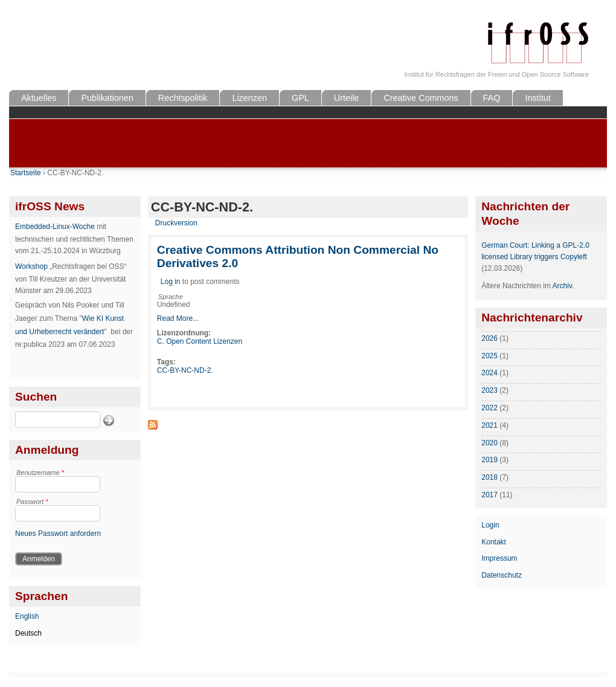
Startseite (26, 173)
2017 (489, 495)
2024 (489, 373)
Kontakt (494, 542)
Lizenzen (249, 98)
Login (490, 525)
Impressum (499, 558)
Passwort (32, 502)
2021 (489, 425)
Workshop (31, 266)
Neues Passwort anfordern (58, 534)
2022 (489, 408)
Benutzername (40, 473)
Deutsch (28, 633)
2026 (489, 338)
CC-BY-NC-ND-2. (185, 370)
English (27, 616)
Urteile (347, 98)
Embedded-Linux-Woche (55, 227)
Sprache (171, 297)
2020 (489, 443)
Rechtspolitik (183, 98)
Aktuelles (39, 98)
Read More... (178, 318)
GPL (300, 98)
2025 (489, 356)
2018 (489, 477)
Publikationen (107, 98)
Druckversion (176, 223)
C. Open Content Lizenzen (200, 341)
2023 (489, 390)
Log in (171, 282)
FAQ (492, 98)
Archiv (562, 286)
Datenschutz (502, 575)
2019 (489, 460)
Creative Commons (421, 98)
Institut (537, 98)
